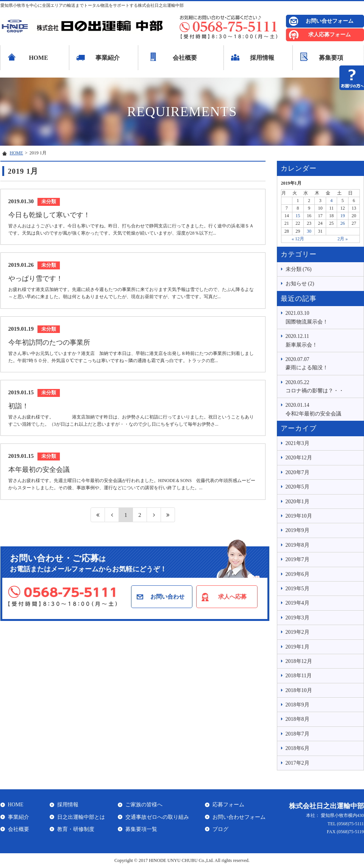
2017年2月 (298, 763)
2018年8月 (298, 719)
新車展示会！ (323, 340)
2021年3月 (298, 443)
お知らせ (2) (300, 284)
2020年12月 (299, 458)
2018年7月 (298, 734)
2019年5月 (298, 589)
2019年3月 (298, 618)
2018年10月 (299, 690)
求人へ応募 (232, 597)
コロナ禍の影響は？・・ (323, 386)
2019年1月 (298, 647)
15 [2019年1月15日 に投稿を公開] (298, 216)
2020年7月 (298, 472)
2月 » (343, 239)
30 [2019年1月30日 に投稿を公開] (309, 231)
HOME (38, 58)
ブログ (220, 829)
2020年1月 (298, 502)
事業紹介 (108, 58)
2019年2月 (298, 632)
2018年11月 (299, 676)
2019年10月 (299, 516)
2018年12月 (299, 661)
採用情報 (262, 58)
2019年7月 (298, 559)
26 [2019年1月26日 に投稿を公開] (343, 223)
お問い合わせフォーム (239, 817)
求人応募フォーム (330, 35)
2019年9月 (298, 530)
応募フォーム (228, 805)
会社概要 (185, 58)
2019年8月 (298, 545)
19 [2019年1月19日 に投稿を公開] (343, 216)
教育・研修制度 (76, 829)
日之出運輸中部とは (81, 817)
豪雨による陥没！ (323, 363)
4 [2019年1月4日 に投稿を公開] (331, 201)
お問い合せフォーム (330, 21)
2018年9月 (298, 705)
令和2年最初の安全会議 (323, 409)
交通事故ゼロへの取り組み (157, 817)
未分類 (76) (299, 269)
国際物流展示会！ (323, 317)
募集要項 (331, 58)
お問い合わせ (167, 597)
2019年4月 (298, 603)
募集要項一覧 (141, 829)
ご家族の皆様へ (144, 805)
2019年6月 (298, 574)
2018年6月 (298, 748)
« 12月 (298, 239)
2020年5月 (298, 487)
